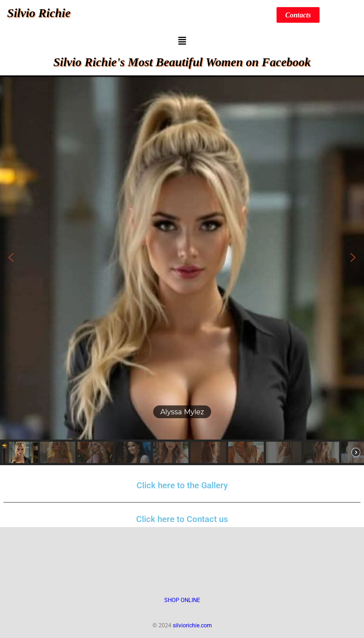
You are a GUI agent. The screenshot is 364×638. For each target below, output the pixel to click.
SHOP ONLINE (182, 600)
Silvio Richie (39, 13)
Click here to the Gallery (182, 485)
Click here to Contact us (182, 519)
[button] (182, 41)
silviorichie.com (192, 625)
